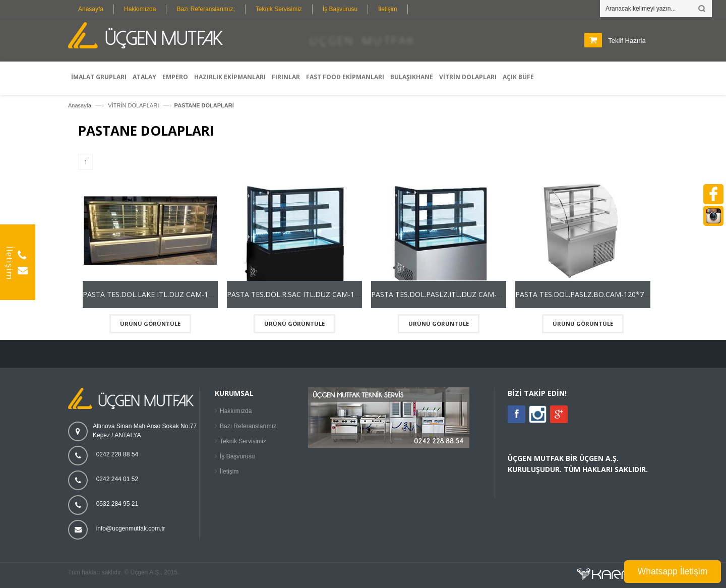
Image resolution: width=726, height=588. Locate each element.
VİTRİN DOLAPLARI (134, 105)
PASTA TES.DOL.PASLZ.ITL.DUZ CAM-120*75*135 (454, 294)
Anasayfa (91, 9)
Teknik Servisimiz (279, 9)
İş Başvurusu (340, 9)
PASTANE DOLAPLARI (204, 105)
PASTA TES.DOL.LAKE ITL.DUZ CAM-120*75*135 (164, 294)
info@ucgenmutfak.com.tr (131, 528)
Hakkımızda (140, 9)
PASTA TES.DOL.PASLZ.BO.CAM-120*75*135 (590, 294)
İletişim (387, 9)
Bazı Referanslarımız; (205, 9)
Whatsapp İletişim (673, 571)
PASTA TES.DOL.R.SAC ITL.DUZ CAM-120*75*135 (309, 294)
